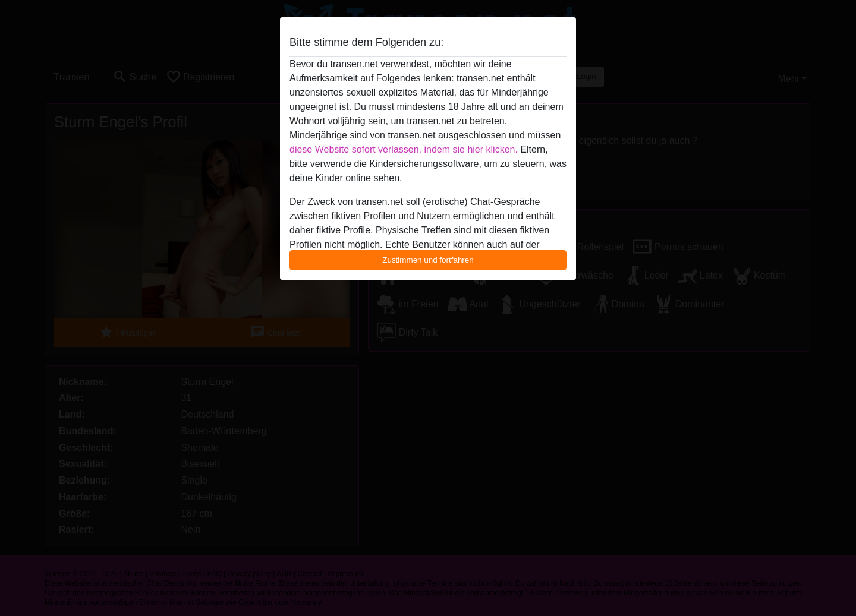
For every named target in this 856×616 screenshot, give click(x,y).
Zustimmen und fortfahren (428, 260)
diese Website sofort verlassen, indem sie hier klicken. (404, 149)
